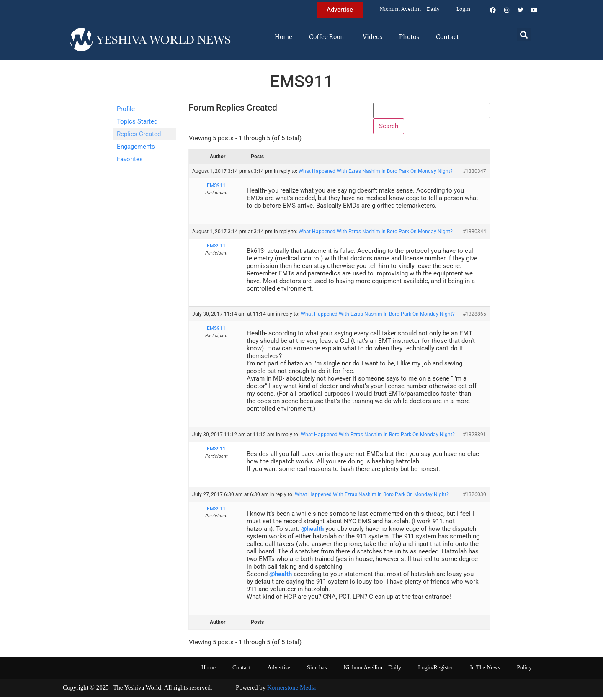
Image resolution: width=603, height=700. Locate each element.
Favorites (130, 159)
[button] (524, 35)
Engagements (136, 147)
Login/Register (435, 671)
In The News (485, 671)
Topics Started (137, 121)
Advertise (278, 671)
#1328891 (474, 438)
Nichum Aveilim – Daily (410, 9)
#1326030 (474, 498)
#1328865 (474, 318)
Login (463, 9)
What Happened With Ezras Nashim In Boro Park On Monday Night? (376, 175)
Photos (409, 37)
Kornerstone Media (291, 691)
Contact (447, 37)
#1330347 (474, 175)
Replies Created (139, 134)
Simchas (317, 671)
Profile (126, 109)
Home (283, 37)
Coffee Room (327, 37)
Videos (372, 37)
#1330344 (474, 235)
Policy (524, 671)
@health (312, 533)
